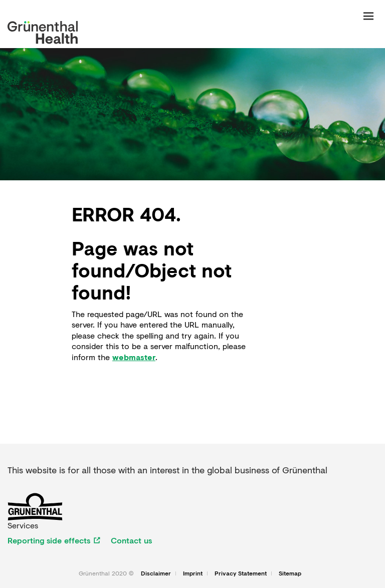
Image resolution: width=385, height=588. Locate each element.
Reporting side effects (49, 540)
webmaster (134, 357)
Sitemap (290, 573)
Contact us (131, 540)
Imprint (193, 573)
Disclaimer (156, 573)
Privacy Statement (241, 573)
